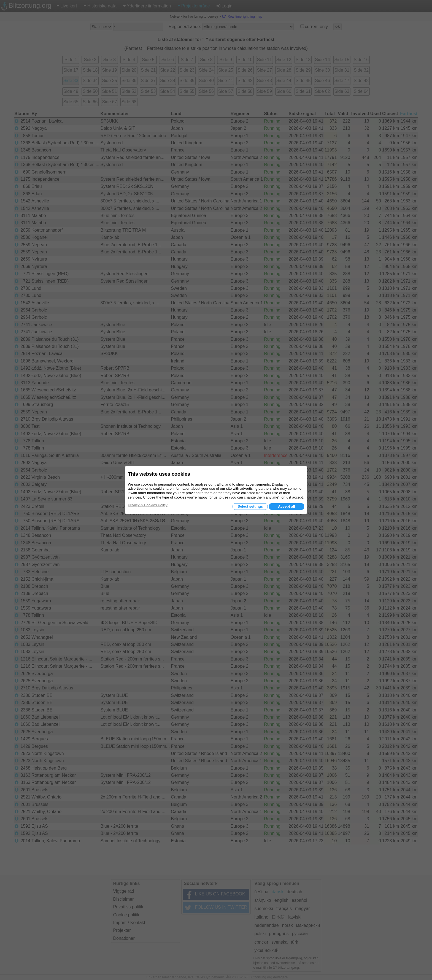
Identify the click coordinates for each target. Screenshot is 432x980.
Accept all (286, 506)
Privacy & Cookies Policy (148, 505)
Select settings (250, 506)
